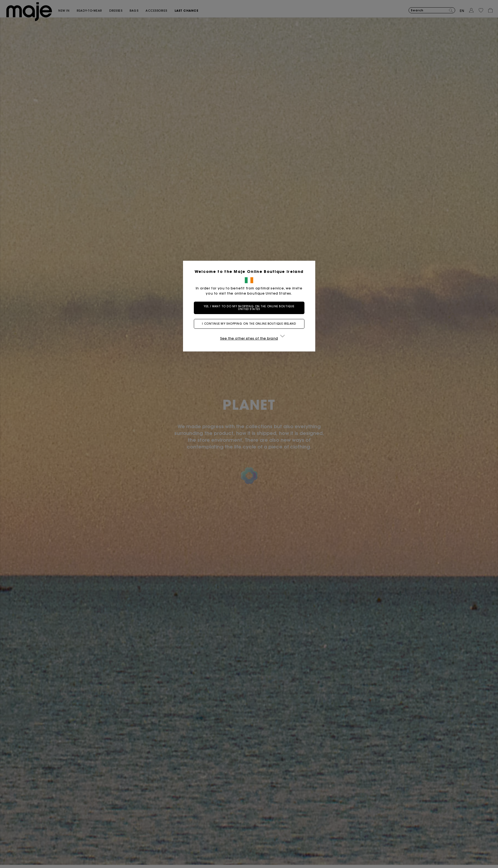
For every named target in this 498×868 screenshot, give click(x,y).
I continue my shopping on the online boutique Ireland (249, 324)
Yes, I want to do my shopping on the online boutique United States (249, 308)
